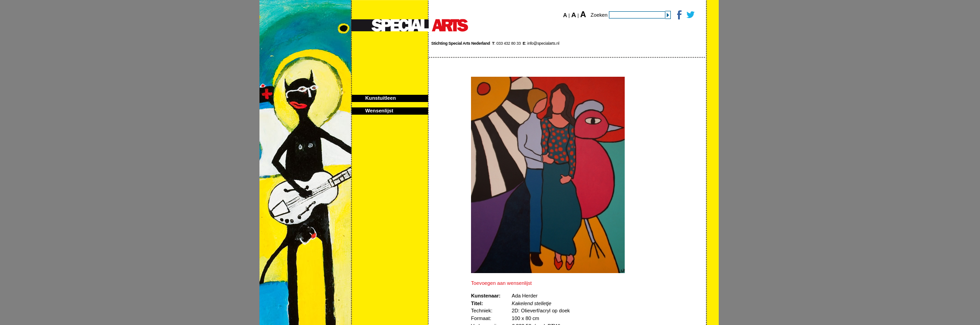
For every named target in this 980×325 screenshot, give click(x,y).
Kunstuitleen (381, 98)
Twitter (690, 15)
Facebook (679, 15)
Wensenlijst (379, 111)
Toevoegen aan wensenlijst (501, 283)
